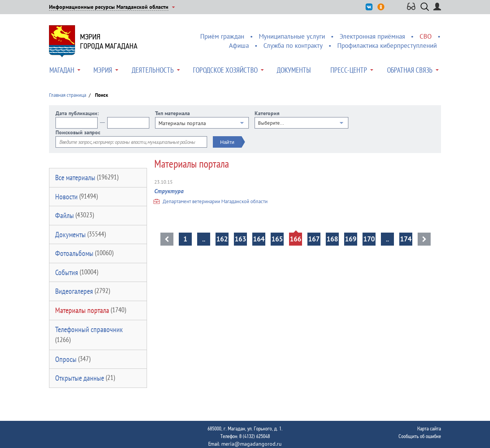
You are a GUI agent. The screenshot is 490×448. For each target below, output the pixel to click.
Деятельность (153, 70)
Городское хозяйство (225, 70)
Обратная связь (410, 70)
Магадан (62, 70)
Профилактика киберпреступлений (387, 46)
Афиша (239, 46)
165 (277, 239)
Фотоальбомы (84, 253)
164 (259, 239)
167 (314, 239)
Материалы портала (91, 310)
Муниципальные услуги (292, 36)
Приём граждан (222, 36)
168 (332, 239)
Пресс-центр (349, 70)
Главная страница (68, 95)
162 (222, 239)
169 (351, 239)
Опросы (73, 359)
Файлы (74, 215)
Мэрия (103, 70)
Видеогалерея (82, 291)
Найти (227, 142)
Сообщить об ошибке (420, 436)
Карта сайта (429, 428)
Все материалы (87, 178)
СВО (426, 36)
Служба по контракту (293, 46)
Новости (76, 197)
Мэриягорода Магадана (109, 41)
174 (406, 239)
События (77, 272)
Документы (294, 70)
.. (204, 239)
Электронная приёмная (372, 36)
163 (240, 239)
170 (369, 239)
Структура (169, 191)
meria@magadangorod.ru (252, 444)
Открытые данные (85, 378)
